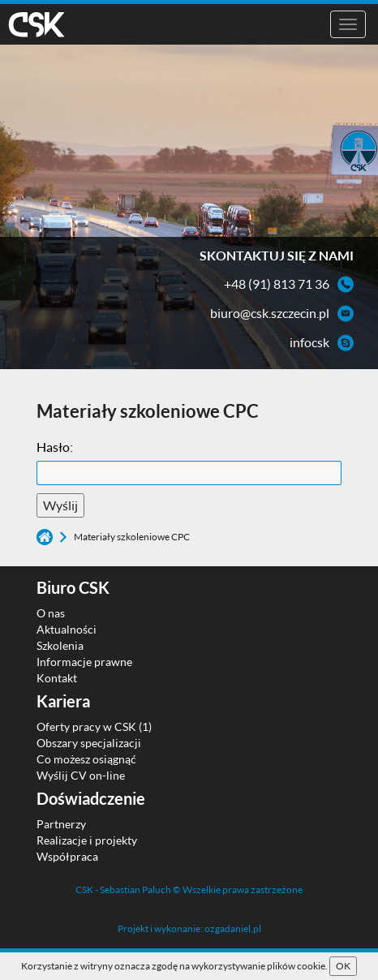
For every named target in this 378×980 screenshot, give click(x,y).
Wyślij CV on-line (81, 775)
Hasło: (55, 447)
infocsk (309, 342)
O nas (51, 613)
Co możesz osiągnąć (86, 759)
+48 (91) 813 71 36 (277, 284)
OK (343, 966)
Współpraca (67, 856)
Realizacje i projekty (87, 840)
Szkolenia (60, 645)
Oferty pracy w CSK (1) (94, 726)
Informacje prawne (84, 662)
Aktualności (67, 629)
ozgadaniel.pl (233, 928)
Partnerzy (61, 824)
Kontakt (57, 678)
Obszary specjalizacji (89, 743)
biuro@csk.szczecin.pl (270, 313)
